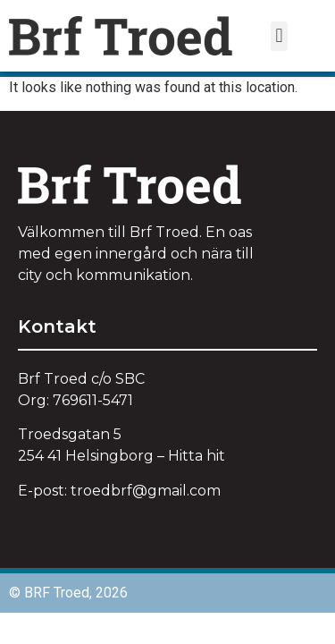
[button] (279, 36)
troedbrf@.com (146, 491)
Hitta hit (197, 456)
